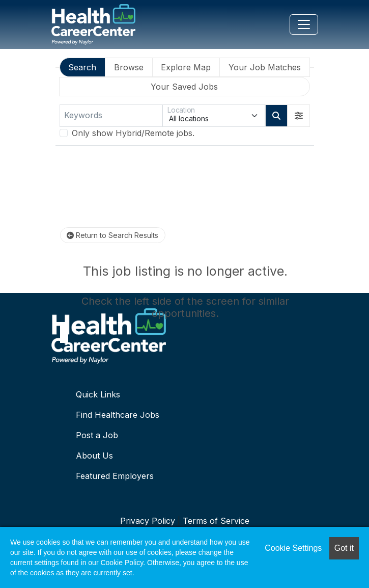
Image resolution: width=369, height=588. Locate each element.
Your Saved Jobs (184, 87)
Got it (344, 548)
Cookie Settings (293, 548)
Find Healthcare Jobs (118, 415)
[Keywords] (111, 116)
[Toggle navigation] (304, 24)
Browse (129, 67)
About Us (94, 456)
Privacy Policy (148, 521)
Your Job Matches (265, 67)
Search (82, 67)
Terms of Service (216, 521)
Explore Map (186, 67)
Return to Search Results (112, 235)
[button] (299, 116)
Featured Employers (115, 476)
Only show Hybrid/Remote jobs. (133, 133)
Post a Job (97, 435)
